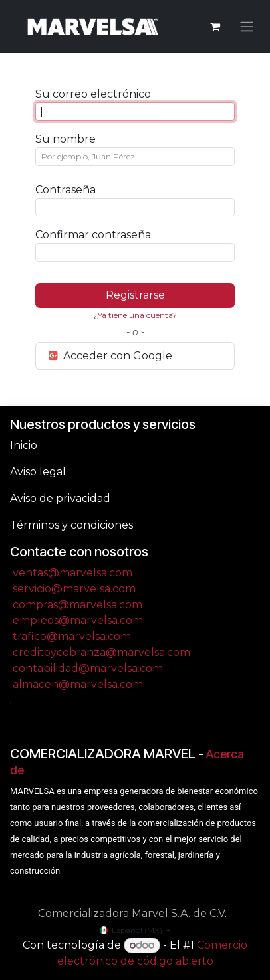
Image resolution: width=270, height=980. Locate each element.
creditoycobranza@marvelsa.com (101, 652)
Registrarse (135, 295)
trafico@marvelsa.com (72, 636)
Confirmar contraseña (93, 235)
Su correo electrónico (93, 94)
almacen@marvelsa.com (78, 684)
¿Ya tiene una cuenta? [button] (135, 315)
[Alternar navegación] (247, 27)
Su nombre (66, 139)
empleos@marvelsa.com (78, 620)
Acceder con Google (109, 356)
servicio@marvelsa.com (74, 589)
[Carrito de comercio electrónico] (215, 27)
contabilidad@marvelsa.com (88, 668)
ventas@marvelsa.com (72, 573)
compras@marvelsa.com (77, 605)
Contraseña (66, 190)
